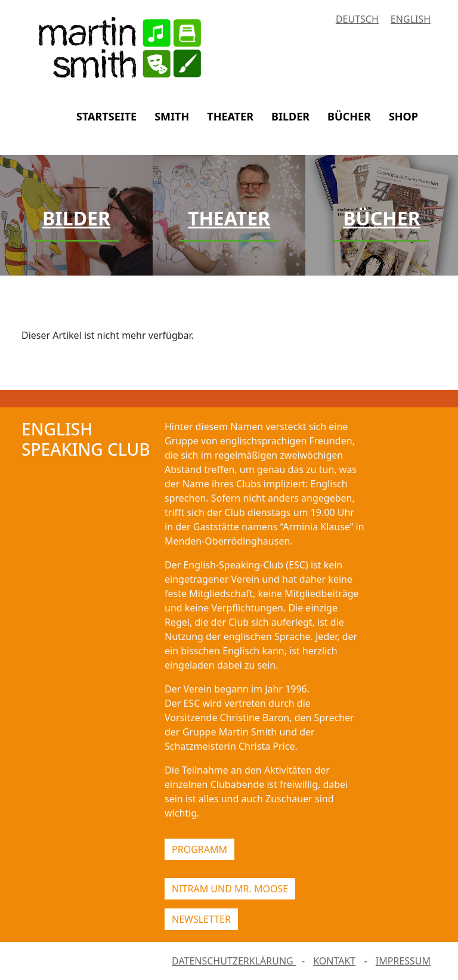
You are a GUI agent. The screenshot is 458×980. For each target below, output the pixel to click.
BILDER (290, 116)
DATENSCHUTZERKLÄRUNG (234, 961)
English (411, 19)
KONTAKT (334, 961)
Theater (229, 218)
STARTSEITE (106, 116)
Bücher (381, 218)
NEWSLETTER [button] (201, 919)
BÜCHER (349, 116)
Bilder (76, 218)
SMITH (172, 116)
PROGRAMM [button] (199, 849)
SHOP (403, 116)
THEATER (230, 116)
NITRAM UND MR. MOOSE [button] (230, 889)
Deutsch (357, 19)
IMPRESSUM (403, 961)
